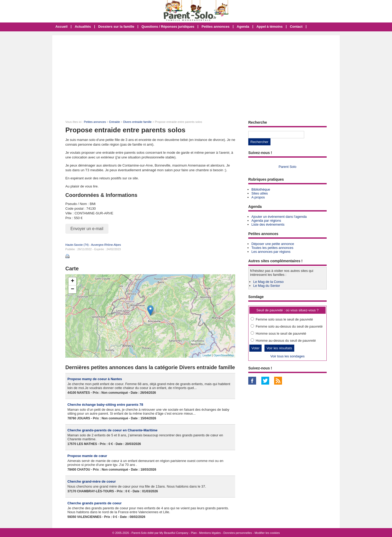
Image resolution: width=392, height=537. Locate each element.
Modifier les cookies (267, 533)
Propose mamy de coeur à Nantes (95, 379)
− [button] (73, 289)
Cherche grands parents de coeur (94, 503)
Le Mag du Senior (267, 286)
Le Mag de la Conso (268, 282)
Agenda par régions (266, 221)
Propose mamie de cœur (87, 456)
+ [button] (73, 281)
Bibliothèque (261, 189)
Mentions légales (210, 533)
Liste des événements (268, 224)
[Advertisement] (196, 75)
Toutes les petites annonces (272, 248)
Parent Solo (287, 167)
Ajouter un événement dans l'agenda (279, 217)
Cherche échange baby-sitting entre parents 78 (105, 405)
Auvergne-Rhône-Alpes (106, 245)
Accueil (61, 27)
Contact (296, 27)
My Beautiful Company (174, 533)
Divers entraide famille (137, 122)
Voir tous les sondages (288, 356)
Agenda (243, 27)
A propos (258, 197)
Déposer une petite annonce (273, 244)
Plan (194, 533)
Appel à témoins (269, 27)
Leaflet (207, 355)
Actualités (83, 27)
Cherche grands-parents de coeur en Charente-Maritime (113, 430)
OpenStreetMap (224, 355)
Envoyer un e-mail (87, 229)
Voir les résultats (279, 348)
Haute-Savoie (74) (77, 245)
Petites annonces (215, 27)
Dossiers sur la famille (116, 27)
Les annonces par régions (271, 252)
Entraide (115, 122)
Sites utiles (260, 193)
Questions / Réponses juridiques (168, 27)
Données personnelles (238, 533)
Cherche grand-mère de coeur (92, 481)
